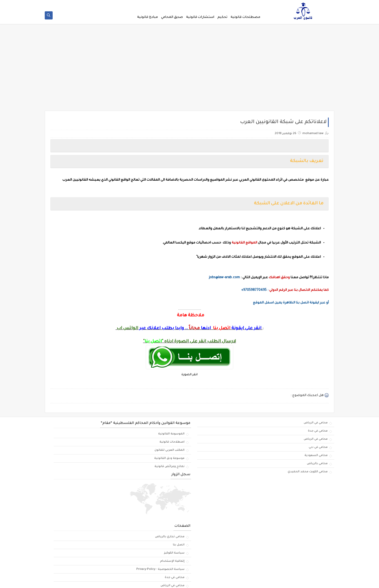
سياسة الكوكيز (91, 4)
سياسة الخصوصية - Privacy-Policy (157, 4)
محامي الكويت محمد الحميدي (308, 473)
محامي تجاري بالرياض (115, 487)
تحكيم (222, 17)
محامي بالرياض (317, 465)
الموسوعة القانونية (215, 435)
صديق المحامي (172, 17)
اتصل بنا (72, 4)
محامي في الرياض (316, 424)
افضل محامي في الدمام (114, 569)
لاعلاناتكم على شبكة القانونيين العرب (210, 4)
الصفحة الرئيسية (250, 4)
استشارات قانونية (200, 17)
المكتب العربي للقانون (213, 452)
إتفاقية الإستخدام (117, 4)
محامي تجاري (121, 560)
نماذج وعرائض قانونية (213, 468)
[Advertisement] (189, 72)
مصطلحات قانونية (245, 17)
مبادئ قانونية (148, 17)
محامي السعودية (316, 457)
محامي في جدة (318, 433)
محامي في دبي (318, 449)
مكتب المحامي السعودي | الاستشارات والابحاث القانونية (255, 581)
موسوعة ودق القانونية (213, 460)
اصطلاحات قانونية (216, 444)
